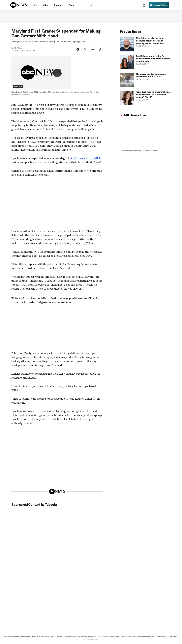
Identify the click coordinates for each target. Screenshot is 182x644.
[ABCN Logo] (18, 5)
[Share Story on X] (85, 49)
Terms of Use (126, 637)
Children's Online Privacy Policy (68, 637)
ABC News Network (11, 637)
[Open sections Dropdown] (81, 5)
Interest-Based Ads (89, 637)
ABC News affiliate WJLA (86, 158)
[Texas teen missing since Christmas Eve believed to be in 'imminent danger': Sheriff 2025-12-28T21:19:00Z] (145, 98)
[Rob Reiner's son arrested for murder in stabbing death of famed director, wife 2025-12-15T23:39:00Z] (145, 62)
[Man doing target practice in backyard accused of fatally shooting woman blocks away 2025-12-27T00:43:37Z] (145, 44)
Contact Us (173, 637)
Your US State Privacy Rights (43, 637)
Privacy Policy (25, 637)
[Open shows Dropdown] (58, 5)
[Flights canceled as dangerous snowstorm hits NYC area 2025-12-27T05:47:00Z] (145, 80)
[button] (91, 5)
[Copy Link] (100, 49)
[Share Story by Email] (93, 49)
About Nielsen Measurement (108, 637)
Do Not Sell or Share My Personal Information (150, 637)
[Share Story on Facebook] (78, 49)
